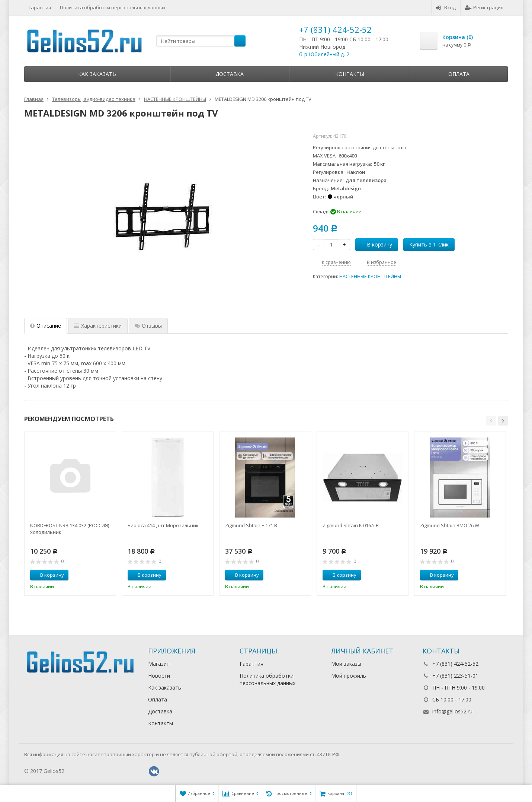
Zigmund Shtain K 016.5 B (351, 525)
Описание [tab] (46, 326)
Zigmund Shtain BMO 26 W (450, 525)
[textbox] (201, 41)
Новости (159, 676)
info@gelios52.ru (452, 711)
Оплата (459, 74)
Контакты (350, 74)
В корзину (375, 244)
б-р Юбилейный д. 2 (324, 54)
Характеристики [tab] (98, 326)
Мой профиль (349, 676)
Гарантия (40, 7)
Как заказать (97, 74)
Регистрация (484, 7)
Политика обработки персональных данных (113, 7)
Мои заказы (346, 664)
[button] (491, 421)
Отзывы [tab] (148, 326)
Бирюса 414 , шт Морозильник (163, 525)
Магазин (159, 664)
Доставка (230, 74)
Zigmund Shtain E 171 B (251, 525)
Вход (446, 7)
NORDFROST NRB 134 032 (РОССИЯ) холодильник (70, 529)
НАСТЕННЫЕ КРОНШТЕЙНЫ (370, 276)
